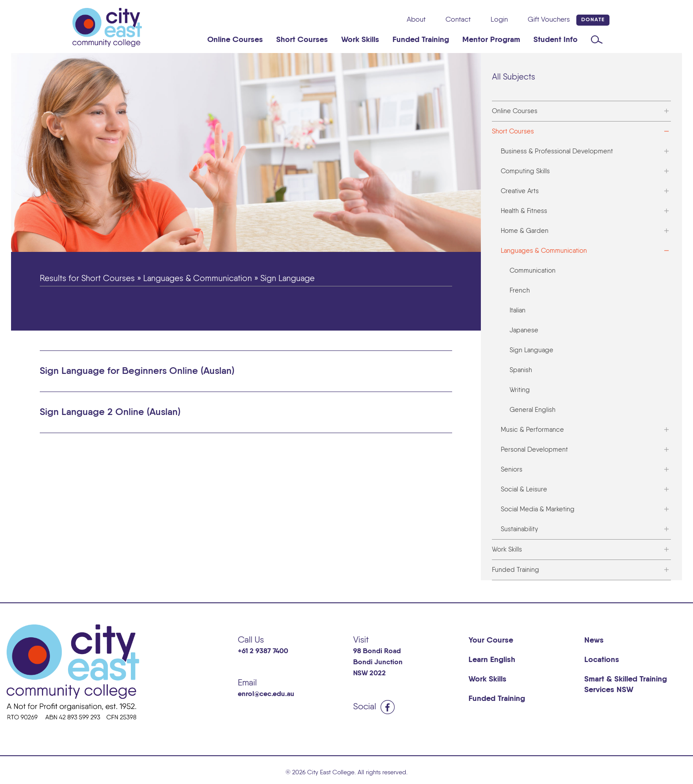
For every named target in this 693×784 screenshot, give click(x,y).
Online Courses (235, 40)
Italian (518, 310)
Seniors (512, 470)
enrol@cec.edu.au (266, 694)
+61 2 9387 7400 (263, 651)
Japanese (524, 330)
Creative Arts (520, 191)
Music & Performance (532, 430)
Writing (520, 390)
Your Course (491, 640)
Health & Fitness (524, 211)
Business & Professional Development (557, 151)
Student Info (556, 40)
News (594, 640)
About (416, 20)
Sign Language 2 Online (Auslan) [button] (110, 412)
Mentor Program (491, 40)
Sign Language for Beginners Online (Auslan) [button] (137, 371)
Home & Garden (525, 231)
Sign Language (531, 350)
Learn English (492, 660)
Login (499, 20)
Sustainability (519, 529)
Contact (458, 20)
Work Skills (360, 40)
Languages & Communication (544, 251)
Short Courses (302, 40)
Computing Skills (525, 171)
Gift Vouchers (549, 20)
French (520, 291)
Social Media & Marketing (538, 509)
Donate (593, 20)
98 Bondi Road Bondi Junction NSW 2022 (378, 662)
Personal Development (534, 450)
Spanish (521, 370)
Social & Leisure (524, 489)
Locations (602, 660)
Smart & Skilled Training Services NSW (626, 685)
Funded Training (421, 40)
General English (533, 410)
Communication (533, 271)
